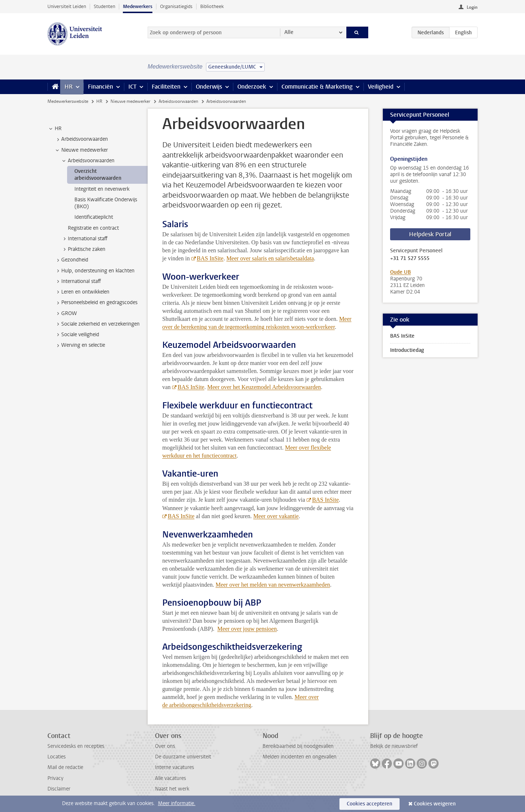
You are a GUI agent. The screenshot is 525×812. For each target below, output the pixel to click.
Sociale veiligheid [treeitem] (77, 335)
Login (472, 7)
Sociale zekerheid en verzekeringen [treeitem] (97, 324)
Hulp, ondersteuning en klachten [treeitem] (94, 271)
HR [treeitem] (55, 129)
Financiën (100, 87)
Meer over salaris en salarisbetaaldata (270, 258)
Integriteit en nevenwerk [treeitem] (102, 189)
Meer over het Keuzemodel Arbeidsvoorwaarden (264, 387)
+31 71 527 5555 (410, 259)
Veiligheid (381, 87)
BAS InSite (210, 258)
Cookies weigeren (435, 804)
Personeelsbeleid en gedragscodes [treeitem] (96, 303)
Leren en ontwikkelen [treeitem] (82, 292)
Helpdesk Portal (430, 234)
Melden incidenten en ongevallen (300, 757)
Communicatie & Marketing (317, 87)
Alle (289, 32)
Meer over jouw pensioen (247, 629)
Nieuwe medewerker (130, 101)
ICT (132, 87)
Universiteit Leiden (67, 6)
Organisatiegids (176, 6)
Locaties (57, 757)
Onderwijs (209, 87)
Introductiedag (407, 350)
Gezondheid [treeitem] (71, 260)
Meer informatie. (177, 803)
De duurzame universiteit (183, 757)
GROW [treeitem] (66, 314)
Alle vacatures (170, 778)
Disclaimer (59, 789)
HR (69, 87)
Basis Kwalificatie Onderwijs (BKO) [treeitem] (106, 203)
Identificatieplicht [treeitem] (94, 217)
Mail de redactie (65, 767)
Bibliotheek (212, 6)
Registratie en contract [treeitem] (93, 228)
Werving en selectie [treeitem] (80, 345)
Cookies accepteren (370, 804)
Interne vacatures (174, 767)
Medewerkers (138, 6)
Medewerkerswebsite (68, 101)
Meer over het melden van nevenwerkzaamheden (273, 585)
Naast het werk (172, 789)
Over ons (165, 746)
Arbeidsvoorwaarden (178, 101)
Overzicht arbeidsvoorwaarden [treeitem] (98, 175)
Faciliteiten (166, 87)
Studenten (104, 6)
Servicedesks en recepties (76, 746)
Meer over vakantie (276, 516)
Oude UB (400, 272)
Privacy (55, 778)
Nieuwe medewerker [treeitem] (81, 150)
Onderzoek (252, 87)
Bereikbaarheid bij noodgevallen (298, 746)
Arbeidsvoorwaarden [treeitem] (81, 139)
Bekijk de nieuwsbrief (394, 746)
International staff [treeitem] (84, 239)
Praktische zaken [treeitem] (83, 249)
